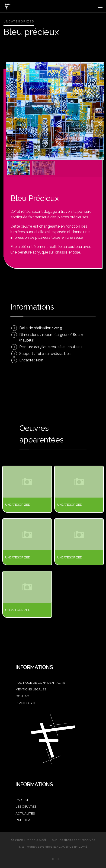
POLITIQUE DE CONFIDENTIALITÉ (40, 683)
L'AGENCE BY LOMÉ (73, 847)
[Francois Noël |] (7, 6)
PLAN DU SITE (26, 703)
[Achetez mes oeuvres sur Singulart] (58, 859)
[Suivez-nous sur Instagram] (53, 859)
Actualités (25, 813)
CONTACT (23, 696)
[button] (19, 168)
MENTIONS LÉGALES (31, 689)
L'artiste (23, 800)
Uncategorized (18, 505)
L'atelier (23, 820)
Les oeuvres (26, 806)
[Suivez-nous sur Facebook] (48, 859)
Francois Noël (35, 840)
